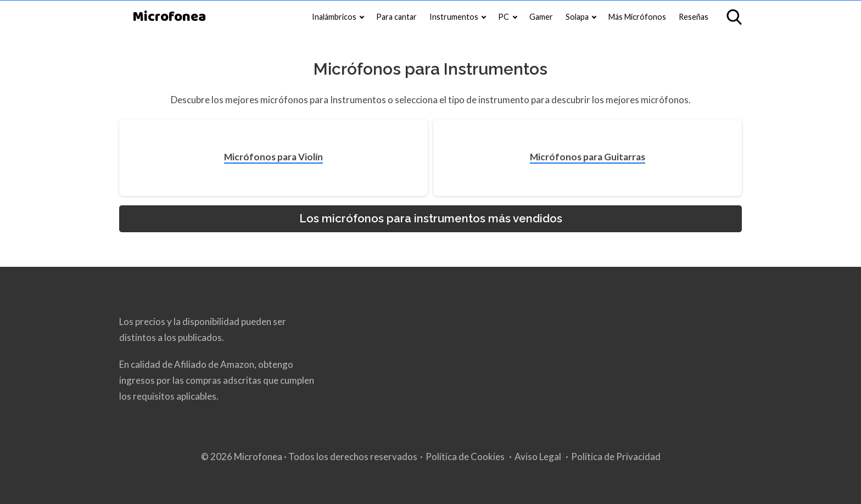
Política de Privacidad (616, 457)
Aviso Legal (538, 457)
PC (504, 17)
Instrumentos (454, 17)
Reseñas (694, 17)
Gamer (541, 17)
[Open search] (734, 17)
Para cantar (396, 17)
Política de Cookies (465, 457)
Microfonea (169, 17)
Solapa (577, 17)
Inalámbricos (334, 17)
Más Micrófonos (637, 17)
